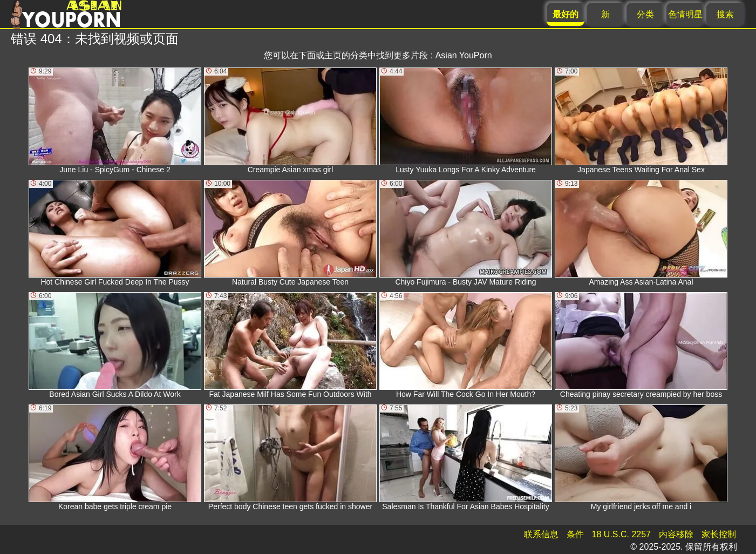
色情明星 (685, 14)
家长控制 (719, 534)
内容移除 (676, 534)
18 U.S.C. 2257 (621, 534)
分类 (645, 14)
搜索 (725, 14)
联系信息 (541, 534)
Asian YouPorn (464, 55)
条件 (575, 534)
